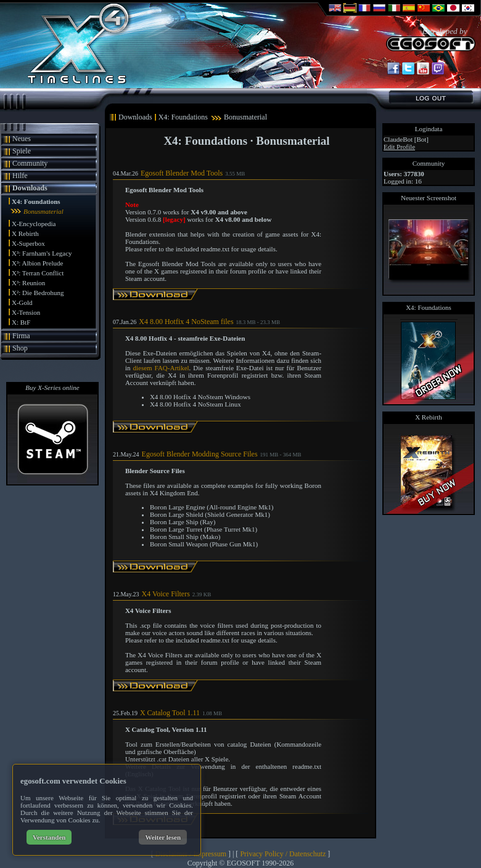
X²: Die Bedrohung (38, 293)
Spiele (22, 151)
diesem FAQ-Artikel (161, 368)
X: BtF (21, 322)
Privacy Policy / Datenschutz (283, 854)
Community (30, 163)
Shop (20, 348)
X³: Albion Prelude (37, 263)
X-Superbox (28, 243)
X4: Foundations (36, 201)
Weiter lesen (163, 837)
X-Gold (22, 302)
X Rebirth (25, 233)
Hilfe (20, 176)
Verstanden (49, 837)
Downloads (30, 188)
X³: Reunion (28, 283)
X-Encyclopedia (34, 224)
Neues (22, 139)
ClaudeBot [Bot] (406, 139)
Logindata (429, 129)
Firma (21, 336)
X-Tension (26, 312)
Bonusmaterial (43, 211)
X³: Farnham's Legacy (42, 253)
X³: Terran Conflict (38, 273)
